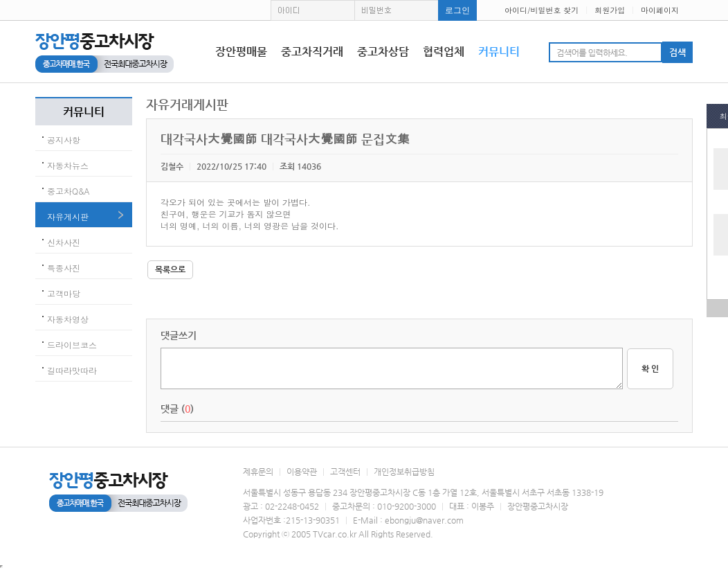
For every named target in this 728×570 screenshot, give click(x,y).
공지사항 (64, 140)
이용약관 (302, 472)
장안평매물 (241, 52)
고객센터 (345, 472)
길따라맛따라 (72, 370)
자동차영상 (68, 319)
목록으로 (170, 269)
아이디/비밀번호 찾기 (542, 10)
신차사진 (64, 242)
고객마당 (64, 293)
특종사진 (64, 268)
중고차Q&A (69, 191)
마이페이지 (660, 10)
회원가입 (610, 10)
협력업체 (444, 52)
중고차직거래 (312, 52)
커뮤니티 (499, 52)
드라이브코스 (72, 345)
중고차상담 (383, 52)
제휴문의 (258, 472)
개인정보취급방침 (404, 472)
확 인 (650, 368)
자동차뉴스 (68, 165)
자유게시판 (68, 216)
